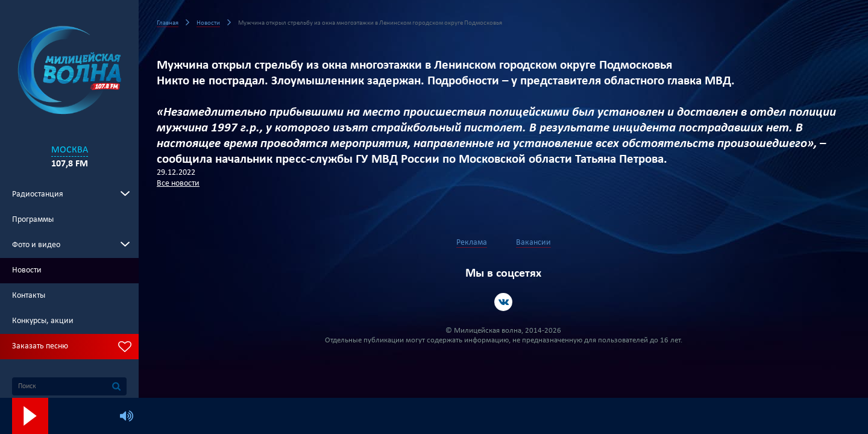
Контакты (29, 296)
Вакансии (533, 243)
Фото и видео (36, 245)
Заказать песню (40, 346)
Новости (27, 270)
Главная (168, 23)
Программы (33, 220)
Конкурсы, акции (43, 321)
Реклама (472, 243)
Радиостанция (38, 194)
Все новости (178, 184)
